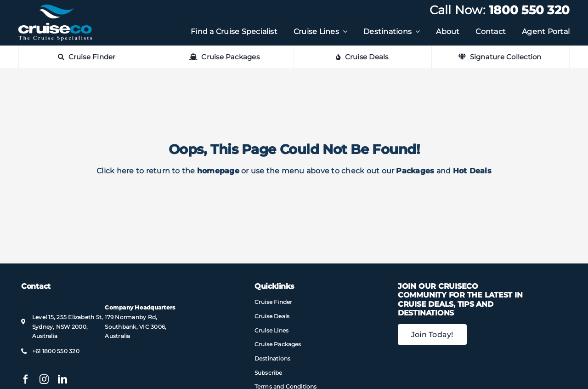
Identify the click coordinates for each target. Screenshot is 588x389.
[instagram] (44, 379)
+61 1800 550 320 (56, 351)
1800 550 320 (529, 10)
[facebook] (26, 379)
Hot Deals (472, 171)
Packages (415, 171)
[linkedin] (62, 379)
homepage (218, 171)
